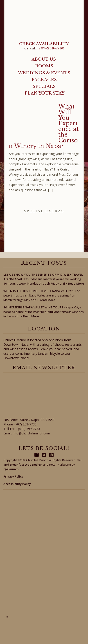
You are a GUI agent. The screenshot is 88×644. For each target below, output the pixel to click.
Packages (44, 80)
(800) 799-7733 (29, 429)
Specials (44, 86)
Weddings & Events (44, 73)
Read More (75, 283)
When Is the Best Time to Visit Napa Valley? (38, 291)
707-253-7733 (52, 48)
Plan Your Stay (44, 93)
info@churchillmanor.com (31, 433)
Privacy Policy (13, 476)
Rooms (44, 66)
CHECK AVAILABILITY (44, 44)
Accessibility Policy (17, 484)
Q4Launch (11, 469)
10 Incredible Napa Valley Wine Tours (33, 307)
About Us (44, 59)
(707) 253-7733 (25, 424)
